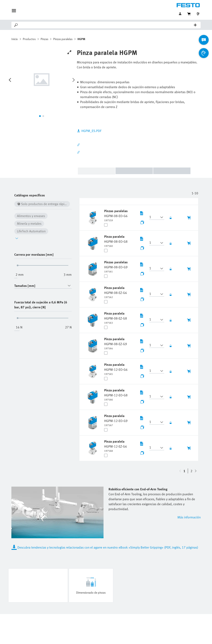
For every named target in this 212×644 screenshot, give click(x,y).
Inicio (15, 39)
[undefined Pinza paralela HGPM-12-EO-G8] (116, 394)
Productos (29, 39)
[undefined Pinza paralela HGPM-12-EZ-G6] (116, 446)
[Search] (107, 25)
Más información (189, 517)
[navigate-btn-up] (196, 471)
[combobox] (43, 286)
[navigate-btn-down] (180, 471)
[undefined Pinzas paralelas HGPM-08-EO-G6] (116, 215)
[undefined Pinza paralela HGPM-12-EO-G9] (116, 420)
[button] (154, 217)
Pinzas (44, 39)
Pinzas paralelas (63, 39)
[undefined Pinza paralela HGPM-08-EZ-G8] (116, 318)
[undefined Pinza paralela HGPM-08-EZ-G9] (116, 343)
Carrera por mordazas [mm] (34, 254)
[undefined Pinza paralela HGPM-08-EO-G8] (116, 241)
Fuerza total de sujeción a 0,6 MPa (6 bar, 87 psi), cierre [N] (41, 305)
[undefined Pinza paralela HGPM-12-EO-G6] (116, 369)
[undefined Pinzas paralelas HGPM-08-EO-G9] (116, 266)
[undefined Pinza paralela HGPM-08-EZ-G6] (116, 292)
